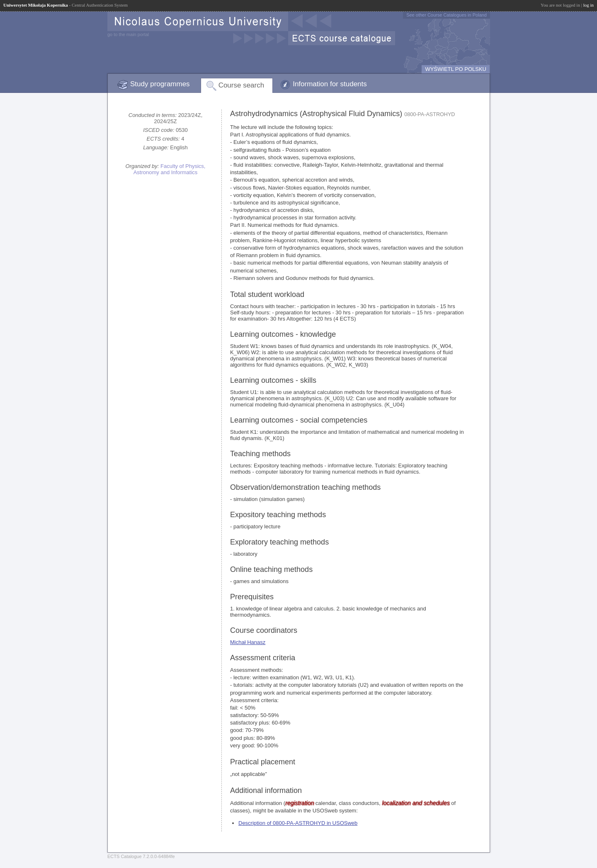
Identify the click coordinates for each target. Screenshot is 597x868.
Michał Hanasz (248, 642)
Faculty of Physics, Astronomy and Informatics (170, 169)
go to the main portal (128, 34)
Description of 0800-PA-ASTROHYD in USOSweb (298, 823)
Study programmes (160, 84)
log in (589, 5)
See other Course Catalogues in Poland (447, 15)
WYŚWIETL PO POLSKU (456, 69)
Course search (241, 85)
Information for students (330, 84)
